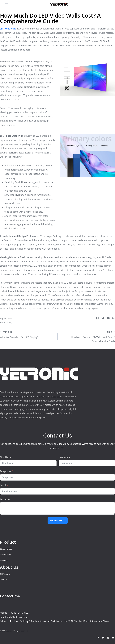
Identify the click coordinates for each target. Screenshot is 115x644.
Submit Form (58, 520)
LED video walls (8, 29)
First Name (6, 457)
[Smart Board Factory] (59, 4)
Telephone (6, 471)
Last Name (64, 457)
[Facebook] (98, 638)
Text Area (5, 499)
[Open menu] (6, 4)
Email (3, 485)
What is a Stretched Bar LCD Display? (28, 334)
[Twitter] (103, 638)
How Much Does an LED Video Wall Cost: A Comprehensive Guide (87, 336)
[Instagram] (108, 638)
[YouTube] (113, 638)
